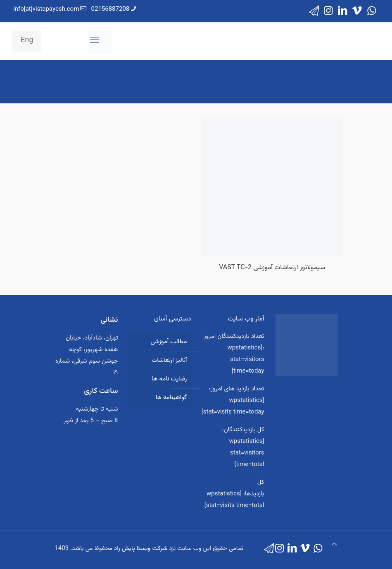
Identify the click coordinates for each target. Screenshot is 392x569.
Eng (27, 41)
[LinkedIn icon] (343, 11)
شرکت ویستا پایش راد (141, 549)
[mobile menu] (95, 41)
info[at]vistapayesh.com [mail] (46, 9)
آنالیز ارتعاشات (169, 360)
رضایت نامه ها (169, 379)
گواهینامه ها (171, 398)
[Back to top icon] (334, 545)
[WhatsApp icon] (372, 11)
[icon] (314, 11)
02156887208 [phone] (110, 9)
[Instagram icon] (328, 11)
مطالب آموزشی (169, 342)
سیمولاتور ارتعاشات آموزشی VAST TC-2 (272, 268)
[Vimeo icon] (357, 11)
